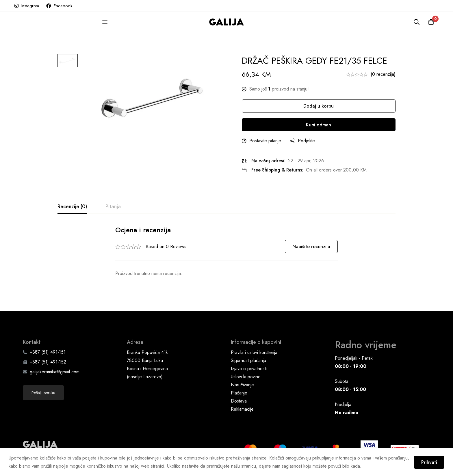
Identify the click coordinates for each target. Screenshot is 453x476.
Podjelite (307, 141)
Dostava (239, 397)
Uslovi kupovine (246, 372)
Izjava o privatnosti (249, 364)
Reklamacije (242, 405)
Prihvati (429, 462)
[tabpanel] (226, 251)
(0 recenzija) (383, 74)
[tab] (72, 207)
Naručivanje (242, 380)
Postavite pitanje (266, 141)
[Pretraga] (417, 22)
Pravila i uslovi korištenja (254, 348)
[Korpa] (431, 22)
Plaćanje (239, 389)
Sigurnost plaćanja (248, 356)
